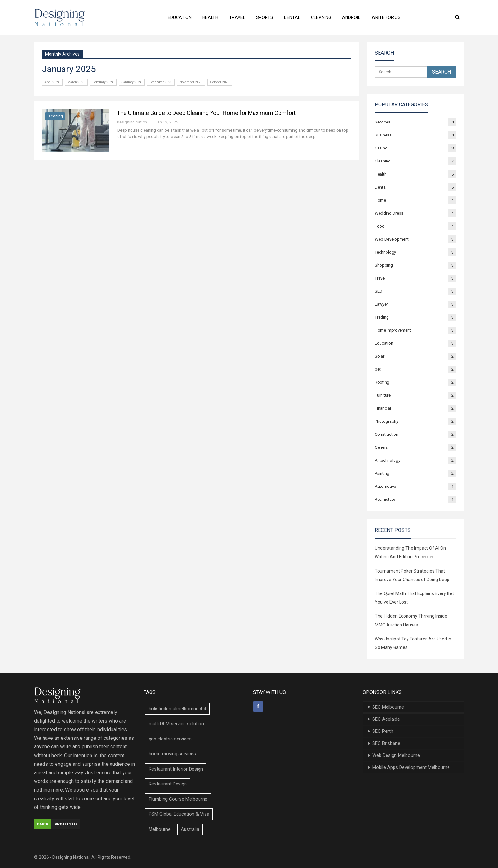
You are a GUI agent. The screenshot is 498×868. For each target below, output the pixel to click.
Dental (293, 17)
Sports (264, 17)
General (382, 447)
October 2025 (220, 82)
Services (383, 122)
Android (355, 17)
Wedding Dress (389, 213)
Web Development (392, 239)
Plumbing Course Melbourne (178, 799)
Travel (235, 17)
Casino (381, 148)
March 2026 (76, 82)
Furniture (383, 395)
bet (378, 369)
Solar (380, 356)
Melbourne (160, 829)
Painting (382, 473)
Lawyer (381, 304)
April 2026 (52, 82)
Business (383, 135)
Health (207, 17)
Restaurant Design (168, 784)
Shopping (384, 265)
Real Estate (385, 499)
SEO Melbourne (388, 707)
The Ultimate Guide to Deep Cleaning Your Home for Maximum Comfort (206, 113)
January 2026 (132, 82)
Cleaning (323, 17)
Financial (383, 408)
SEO (379, 291)
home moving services (172, 754)
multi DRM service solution (176, 724)
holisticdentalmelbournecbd (177, 709)
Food (380, 226)
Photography (387, 421)
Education (175, 17)
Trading (382, 317)
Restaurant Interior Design (176, 769)
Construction (387, 434)
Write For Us (390, 17)
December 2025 (161, 82)
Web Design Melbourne (396, 755)
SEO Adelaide (386, 719)
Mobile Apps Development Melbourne (411, 767)
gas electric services (170, 739)
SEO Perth (383, 731)
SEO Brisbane (386, 743)
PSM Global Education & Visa (179, 814)
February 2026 (103, 82)
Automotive (385, 486)
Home (380, 200)
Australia (190, 829)
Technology (385, 252)
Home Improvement (393, 330)
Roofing (382, 382)
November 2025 (191, 82)
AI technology (387, 460)
